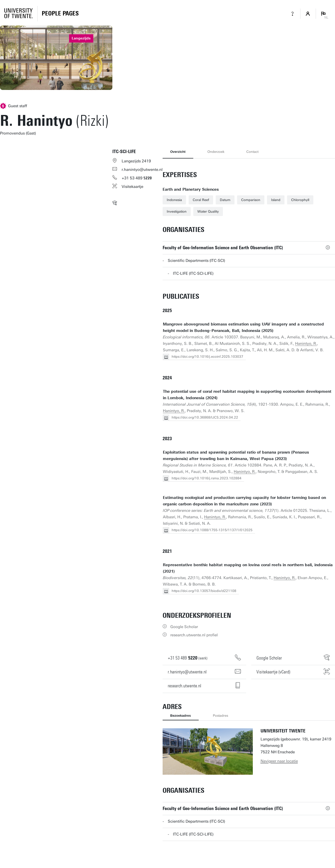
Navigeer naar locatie (279, 761)
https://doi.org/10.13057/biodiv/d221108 (204, 591)
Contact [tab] (252, 152)
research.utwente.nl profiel (194, 635)
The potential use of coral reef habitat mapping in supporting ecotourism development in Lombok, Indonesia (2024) (247, 395)
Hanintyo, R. (306, 344)
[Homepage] (60, 14)
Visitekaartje (132, 187)
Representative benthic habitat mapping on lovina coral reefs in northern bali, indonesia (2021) (248, 568)
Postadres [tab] (220, 716)
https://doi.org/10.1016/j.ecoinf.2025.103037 (207, 357)
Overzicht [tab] (178, 152)
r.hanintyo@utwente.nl (142, 170)
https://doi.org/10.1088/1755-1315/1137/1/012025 (212, 530)
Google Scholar (184, 627)
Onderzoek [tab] (216, 152)
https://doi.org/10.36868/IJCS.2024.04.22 (205, 417)
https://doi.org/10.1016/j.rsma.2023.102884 (207, 478)
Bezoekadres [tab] (181, 716)
